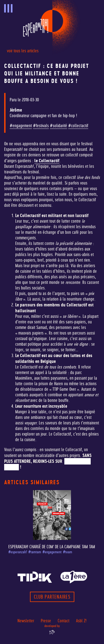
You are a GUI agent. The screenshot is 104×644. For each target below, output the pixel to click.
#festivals (41, 126)
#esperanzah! (18, 552)
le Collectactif (47, 161)
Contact (64, 621)
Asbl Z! (81, 621)
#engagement (21, 126)
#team (68, 552)
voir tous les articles (23, 51)
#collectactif (78, 126)
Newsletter (26, 621)
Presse (46, 621)
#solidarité (59, 126)
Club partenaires (52, 597)
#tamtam (35, 552)
